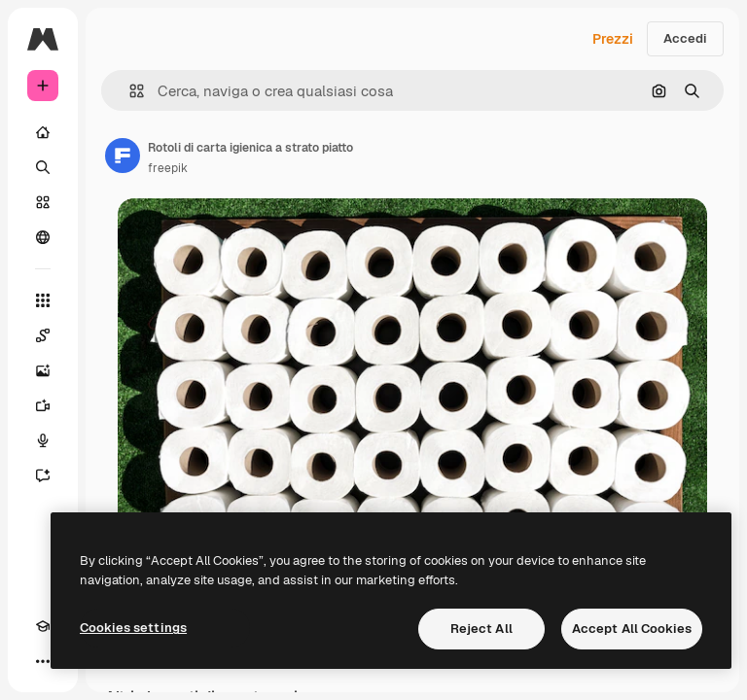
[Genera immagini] (43, 370)
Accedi (685, 38)
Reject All (481, 629)
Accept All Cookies (632, 629)
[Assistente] (43, 475)
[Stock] (43, 202)
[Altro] (43, 661)
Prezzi (613, 39)
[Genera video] (43, 405)
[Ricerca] (43, 167)
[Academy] (43, 626)
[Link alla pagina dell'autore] (123, 156)
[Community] (43, 237)
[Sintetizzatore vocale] (43, 440)
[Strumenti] (43, 300)
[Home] (43, 132)
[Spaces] (43, 335)
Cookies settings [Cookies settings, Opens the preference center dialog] (133, 628)
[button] (129, 91)
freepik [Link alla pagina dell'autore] (168, 168)
